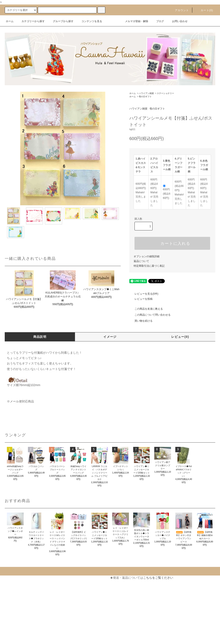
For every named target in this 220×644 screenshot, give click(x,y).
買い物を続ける (141, 321)
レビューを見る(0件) (144, 294)
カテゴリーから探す (31, 21)
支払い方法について (16, 585)
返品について (141, 261)
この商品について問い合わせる (150, 315)
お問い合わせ (177, 21)
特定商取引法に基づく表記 (149, 266)
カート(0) (204, 10)
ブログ (157, 21)
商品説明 (40, 337)
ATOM (15, 639)
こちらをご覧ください (158, 578)
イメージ (110, 337)
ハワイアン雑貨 (146, 93)
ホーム (10, 21)
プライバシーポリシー (17, 616)
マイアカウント (68, 578)
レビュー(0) (180, 337)
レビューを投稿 (141, 299)
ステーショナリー (165, 93)
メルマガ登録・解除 (134, 21)
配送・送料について (16, 593)
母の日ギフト (145, 97)
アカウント (179, 10)
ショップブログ (13, 632)
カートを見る (66, 585)
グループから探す (61, 21)
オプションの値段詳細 (147, 256)
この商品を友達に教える (146, 309)
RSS (5, 639)
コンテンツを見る (89, 21)
